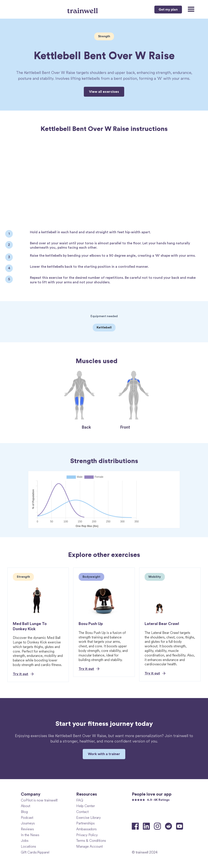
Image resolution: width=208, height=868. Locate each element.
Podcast (27, 818)
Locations (28, 846)
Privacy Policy (87, 835)
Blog (24, 812)
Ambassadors (86, 829)
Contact (82, 812)
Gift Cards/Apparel (35, 852)
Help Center (86, 806)
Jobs (25, 841)
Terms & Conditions (91, 841)
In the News (30, 835)
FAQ (80, 800)
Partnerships (85, 823)
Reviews (27, 829)
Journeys (28, 823)
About (26, 806)
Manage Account (89, 846)
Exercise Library (88, 818)
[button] (189, 10)
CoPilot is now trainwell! (39, 800)
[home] (83, 9)
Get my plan (168, 10)
